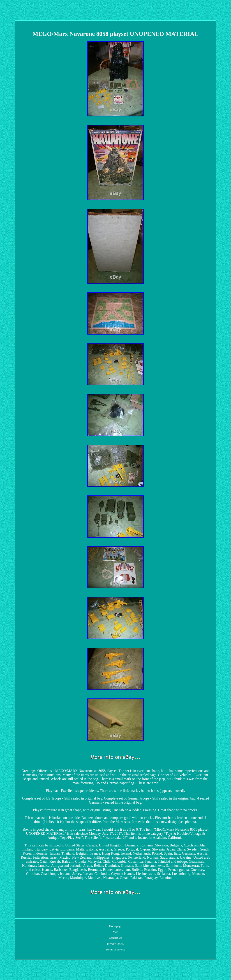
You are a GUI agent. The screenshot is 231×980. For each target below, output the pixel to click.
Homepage (115, 926)
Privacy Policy (115, 944)
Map (115, 932)
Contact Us (115, 938)
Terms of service (115, 949)
